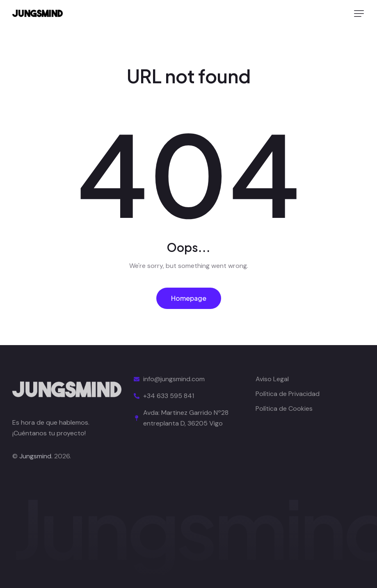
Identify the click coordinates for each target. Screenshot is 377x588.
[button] (359, 14)
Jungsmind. (36, 456)
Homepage (189, 298)
